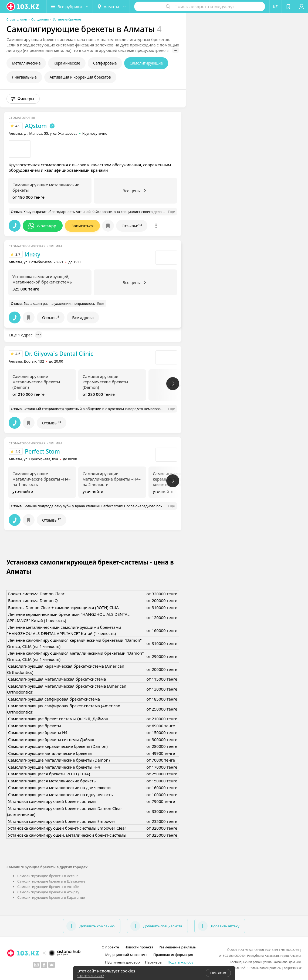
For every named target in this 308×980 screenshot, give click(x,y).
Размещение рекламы (178, 947)
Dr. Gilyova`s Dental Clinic (59, 354)
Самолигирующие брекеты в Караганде (51, 897)
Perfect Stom (42, 451)
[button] (70, 6)
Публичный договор (122, 962)
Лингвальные (24, 77)
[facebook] (44, 965)
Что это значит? (91, 976)
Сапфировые (105, 63)
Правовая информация (173, 955)
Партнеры (154, 962)
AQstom (36, 126)
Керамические (67, 63)
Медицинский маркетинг (127, 955)
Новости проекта (139, 947)
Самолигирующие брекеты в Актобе (48, 887)
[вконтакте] (52, 965)
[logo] (23, 6)
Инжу (33, 254)
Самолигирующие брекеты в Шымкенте (51, 881)
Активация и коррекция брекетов (80, 77)
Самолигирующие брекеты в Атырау (48, 892)
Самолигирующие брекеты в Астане (48, 876)
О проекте (110, 947)
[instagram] (36, 965)
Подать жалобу (180, 962)
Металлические (26, 63)
